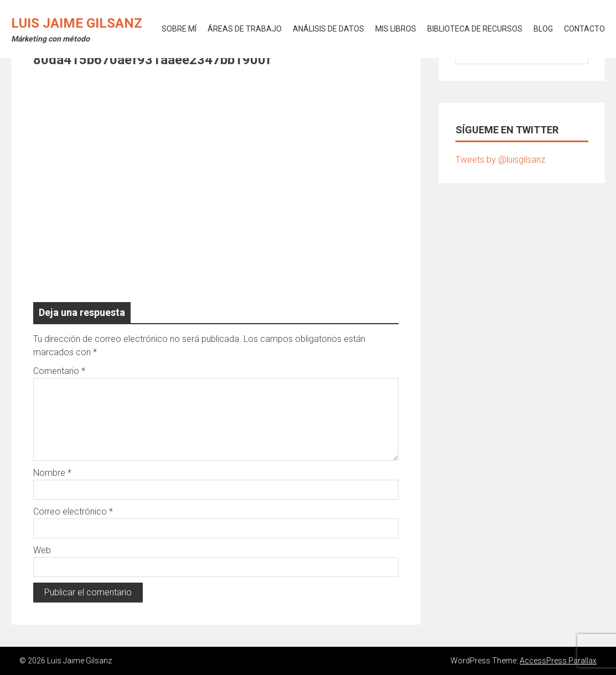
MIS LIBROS (396, 29)
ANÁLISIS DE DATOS (328, 29)
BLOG (543, 29)
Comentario (59, 371)
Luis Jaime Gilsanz (77, 23)
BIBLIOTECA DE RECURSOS (475, 29)
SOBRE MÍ (179, 29)
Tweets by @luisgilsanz (500, 160)
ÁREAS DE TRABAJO (245, 29)
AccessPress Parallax (558, 661)
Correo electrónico (73, 512)
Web (42, 550)
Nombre (52, 473)
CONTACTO (584, 29)
